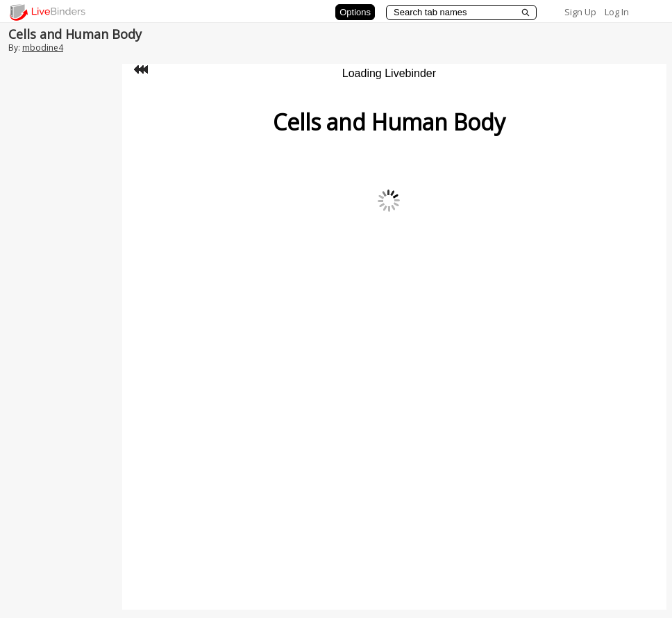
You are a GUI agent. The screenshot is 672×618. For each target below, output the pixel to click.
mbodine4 (43, 48)
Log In (617, 12)
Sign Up (580, 12)
